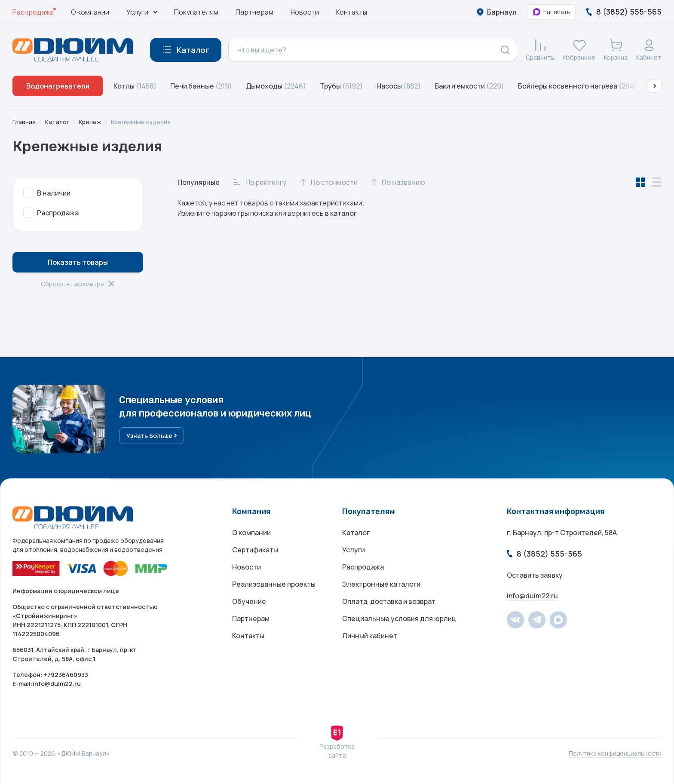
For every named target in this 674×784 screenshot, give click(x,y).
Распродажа (33, 12)
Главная (24, 122)
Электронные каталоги (381, 584)
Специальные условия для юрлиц (399, 619)
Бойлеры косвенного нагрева (577, 86)
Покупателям (196, 12)
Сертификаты (255, 550)
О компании (90, 12)
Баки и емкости (469, 86)
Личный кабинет (370, 636)
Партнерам (254, 12)
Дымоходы (276, 86)
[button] (655, 86)
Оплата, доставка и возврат (389, 601)
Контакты (352, 12)
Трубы (341, 86)
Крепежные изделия (141, 122)
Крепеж (90, 122)
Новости (305, 12)
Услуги (354, 550)
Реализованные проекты (274, 584)
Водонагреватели (58, 86)
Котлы (135, 86)
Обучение (249, 601)
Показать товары (78, 262)
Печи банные (201, 86)
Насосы (399, 86)
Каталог (57, 122)
